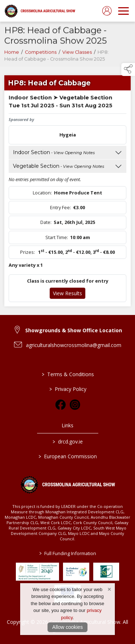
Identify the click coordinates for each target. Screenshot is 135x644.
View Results (67, 295)
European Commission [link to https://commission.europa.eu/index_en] (68, 456)
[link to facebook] (60, 405)
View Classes (77, 54)
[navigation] (123, 11)
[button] (128, 69)
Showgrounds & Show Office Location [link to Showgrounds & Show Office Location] (74, 330)
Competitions (41, 54)
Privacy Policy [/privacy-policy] (67, 389)
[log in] (107, 11)
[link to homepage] (40, 11)
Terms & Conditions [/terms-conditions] (67, 374)
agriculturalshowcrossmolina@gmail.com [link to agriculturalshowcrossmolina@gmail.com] (74, 345)
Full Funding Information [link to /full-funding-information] (68, 553)
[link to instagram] (75, 405)
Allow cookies (67, 627)
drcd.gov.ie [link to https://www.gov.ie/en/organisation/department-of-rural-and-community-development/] (68, 442)
